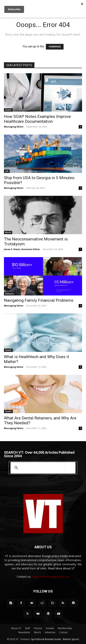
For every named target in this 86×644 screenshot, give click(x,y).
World (8, 232)
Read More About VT (61, 568)
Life (7, 171)
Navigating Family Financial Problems (39, 300)
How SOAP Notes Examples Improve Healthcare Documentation (37, 119)
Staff (27, 628)
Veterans (10, 294)
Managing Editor (14, 127)
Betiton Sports (71, 639)
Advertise (50, 632)
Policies (38, 628)
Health (8, 110)
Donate (50, 628)
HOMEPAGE (55, 47)
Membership (65, 628)
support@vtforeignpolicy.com (51, 577)
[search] (42, 468)
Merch (37, 632)
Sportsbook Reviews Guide (46, 639)
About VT (16, 628)
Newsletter (24, 632)
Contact (63, 632)
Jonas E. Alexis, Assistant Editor (22, 249)
